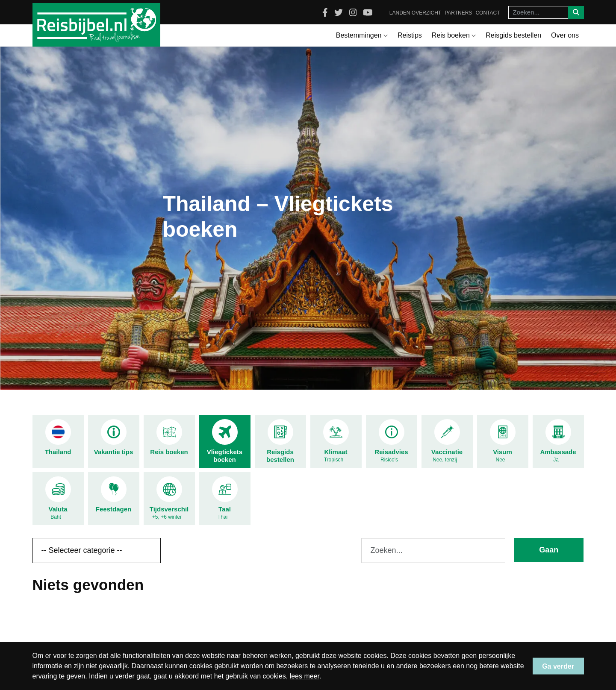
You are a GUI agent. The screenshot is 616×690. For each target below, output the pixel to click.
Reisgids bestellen (513, 35)
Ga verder (558, 666)
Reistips (410, 35)
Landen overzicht (415, 13)
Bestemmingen (362, 35)
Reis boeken (454, 35)
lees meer (305, 676)
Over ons (565, 35)
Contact (488, 13)
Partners (458, 13)
